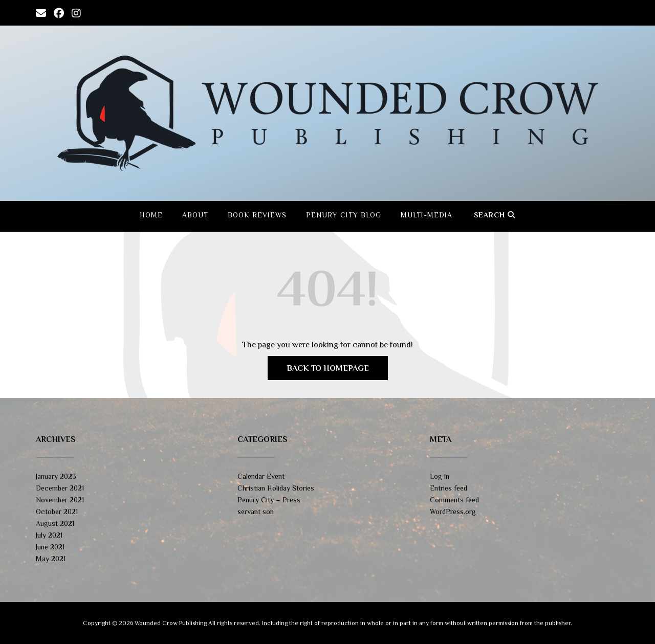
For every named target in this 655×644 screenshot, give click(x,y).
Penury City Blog (344, 215)
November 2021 (60, 500)
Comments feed (454, 500)
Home (151, 215)
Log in (440, 476)
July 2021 (49, 535)
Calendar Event (261, 476)
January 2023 (56, 476)
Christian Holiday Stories (276, 488)
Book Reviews (257, 215)
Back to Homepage (328, 368)
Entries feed (449, 488)
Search (495, 215)
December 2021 (60, 488)
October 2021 (57, 512)
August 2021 (55, 523)
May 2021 (51, 559)
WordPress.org (453, 512)
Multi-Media (427, 215)
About (195, 215)
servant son (256, 512)
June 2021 (50, 547)
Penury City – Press (269, 500)
